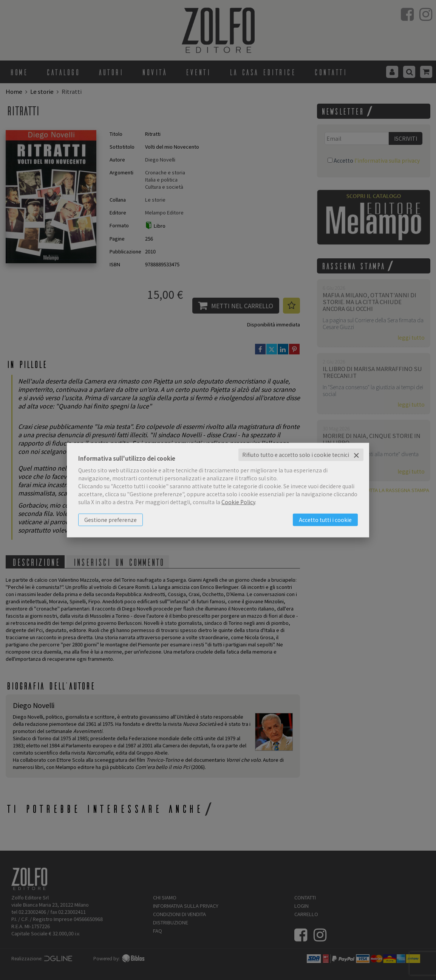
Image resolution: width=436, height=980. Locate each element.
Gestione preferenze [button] (111, 520)
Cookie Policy (238, 502)
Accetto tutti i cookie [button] (325, 520)
